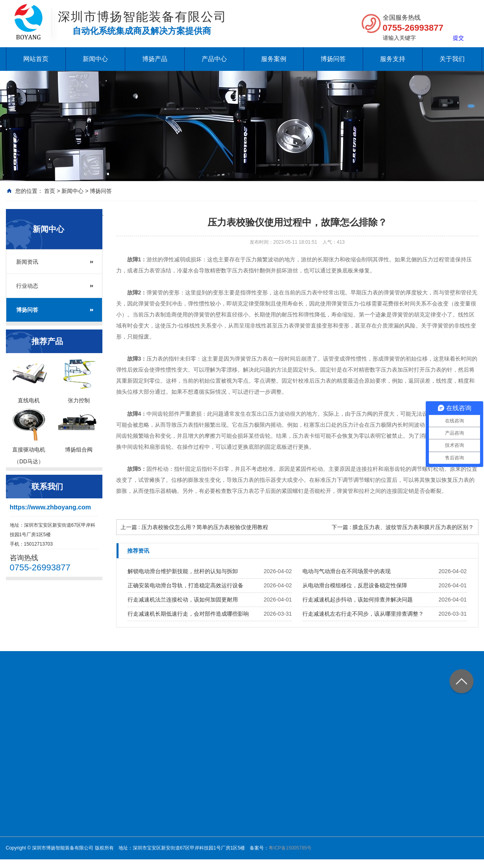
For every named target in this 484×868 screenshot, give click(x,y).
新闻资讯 (27, 262)
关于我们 (452, 59)
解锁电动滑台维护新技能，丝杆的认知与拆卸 (183, 571)
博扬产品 (155, 59)
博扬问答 (333, 59)
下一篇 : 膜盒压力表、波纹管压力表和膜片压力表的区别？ (403, 527)
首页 (50, 191)
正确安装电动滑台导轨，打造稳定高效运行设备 (185, 585)
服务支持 (393, 59)
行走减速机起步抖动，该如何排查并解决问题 (358, 600)
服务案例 (274, 59)
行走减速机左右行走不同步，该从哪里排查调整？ (363, 614)
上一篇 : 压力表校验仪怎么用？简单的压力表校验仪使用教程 (195, 527)
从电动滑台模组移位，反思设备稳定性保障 (355, 585)
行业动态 (27, 286)
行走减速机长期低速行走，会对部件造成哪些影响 (188, 614)
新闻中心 (95, 59)
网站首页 (36, 59)
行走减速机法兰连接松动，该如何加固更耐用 (183, 600)
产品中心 (214, 59)
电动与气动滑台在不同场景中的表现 (347, 571)
